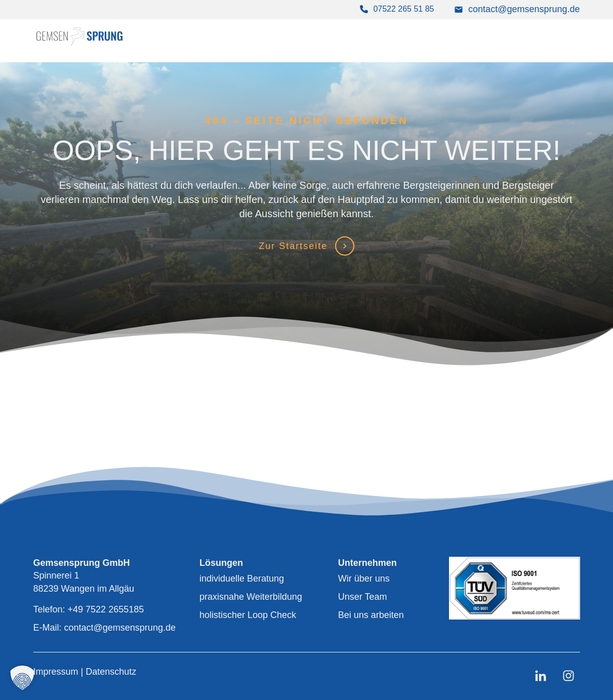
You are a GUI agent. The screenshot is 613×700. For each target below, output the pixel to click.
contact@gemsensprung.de (524, 9)
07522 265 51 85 (403, 9)
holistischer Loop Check (248, 615)
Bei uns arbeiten (371, 615)
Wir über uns (364, 579)
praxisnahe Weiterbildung (251, 597)
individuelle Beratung (242, 579)
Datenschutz (111, 672)
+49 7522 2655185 (106, 609)
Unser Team (363, 597)
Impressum (57, 672)
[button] (22, 678)
